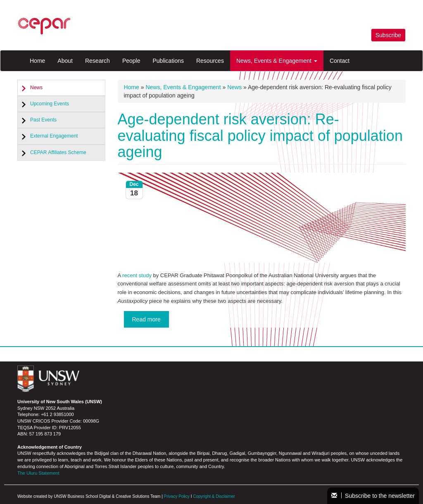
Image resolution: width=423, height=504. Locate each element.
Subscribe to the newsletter (373, 496)
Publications (168, 61)
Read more (146, 319)
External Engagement (54, 136)
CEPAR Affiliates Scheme (58, 152)
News (36, 88)
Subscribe (388, 35)
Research (97, 61)
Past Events (43, 120)
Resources (210, 61)
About (65, 61)
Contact (340, 61)
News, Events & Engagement (277, 61)
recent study (137, 275)
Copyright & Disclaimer (214, 496)
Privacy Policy (177, 496)
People (131, 61)
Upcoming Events (50, 104)
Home (37, 61)
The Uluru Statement (38, 473)
